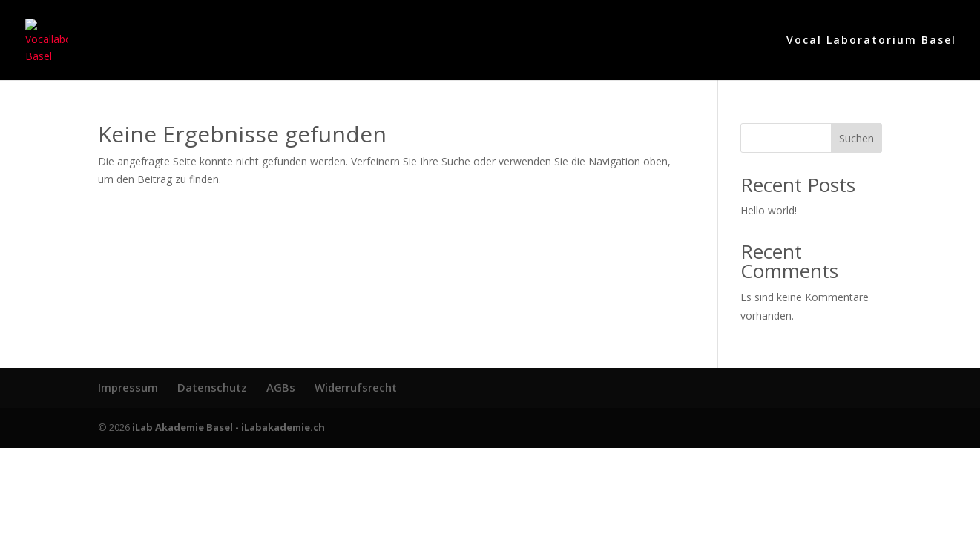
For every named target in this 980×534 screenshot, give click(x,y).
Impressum (128, 387)
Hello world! (769, 210)
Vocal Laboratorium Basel (871, 41)
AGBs (281, 387)
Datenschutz (212, 387)
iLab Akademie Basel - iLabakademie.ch (228, 427)
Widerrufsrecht (356, 387)
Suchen (856, 138)
